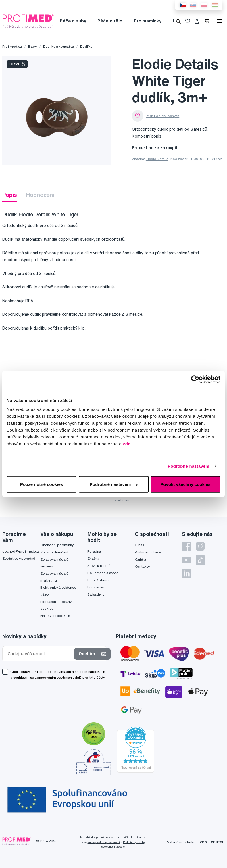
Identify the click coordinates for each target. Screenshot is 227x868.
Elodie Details (157, 159)
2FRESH (218, 842)
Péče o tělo (110, 21)
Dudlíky (86, 46)
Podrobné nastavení (188, 466)
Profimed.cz (12, 46)
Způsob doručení (54, 552)
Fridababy (96, 587)
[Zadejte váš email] (40, 654)
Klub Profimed (99, 580)
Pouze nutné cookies (42, 484)
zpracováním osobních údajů (58, 677)
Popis (10, 195)
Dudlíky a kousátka (58, 46)
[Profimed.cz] (28, 21)
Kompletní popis (147, 136)
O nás (139, 545)
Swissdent (96, 594)
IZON (203, 842)
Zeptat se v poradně (19, 558)
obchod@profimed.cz (21, 551)
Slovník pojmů (99, 566)
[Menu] (220, 21)
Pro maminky (148, 21)
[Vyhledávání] (178, 21)
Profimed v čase (148, 552)
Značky (93, 558)
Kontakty (142, 566)
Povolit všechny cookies (185, 484)
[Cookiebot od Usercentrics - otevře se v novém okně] (195, 379)
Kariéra (140, 559)
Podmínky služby (134, 842)
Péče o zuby (73, 21)
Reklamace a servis (103, 573)
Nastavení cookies (55, 616)
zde (127, 444)
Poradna (94, 551)
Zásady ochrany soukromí (104, 842)
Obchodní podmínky (57, 545)
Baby (32, 46)
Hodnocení (40, 195)
